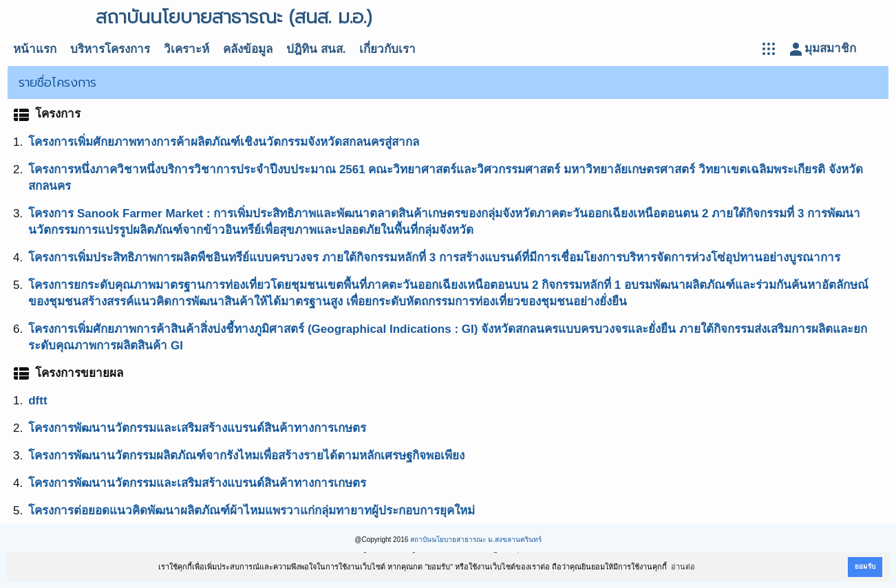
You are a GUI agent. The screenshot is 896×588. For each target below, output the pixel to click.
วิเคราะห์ (186, 49)
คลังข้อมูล (248, 49)
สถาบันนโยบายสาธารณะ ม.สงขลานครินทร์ (476, 540)
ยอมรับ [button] (865, 566)
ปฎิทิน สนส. (316, 49)
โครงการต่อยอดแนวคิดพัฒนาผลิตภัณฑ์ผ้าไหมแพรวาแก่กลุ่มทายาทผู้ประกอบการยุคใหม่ (252, 511)
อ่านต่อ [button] (683, 567)
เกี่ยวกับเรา (387, 49)
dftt (38, 401)
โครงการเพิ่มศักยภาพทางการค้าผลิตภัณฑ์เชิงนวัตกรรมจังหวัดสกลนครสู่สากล (224, 142)
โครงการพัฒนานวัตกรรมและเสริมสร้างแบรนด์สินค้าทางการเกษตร (197, 428)
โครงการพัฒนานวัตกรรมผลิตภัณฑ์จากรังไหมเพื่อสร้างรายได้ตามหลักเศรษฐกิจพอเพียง (246, 456)
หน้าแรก (35, 49)
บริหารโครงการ (110, 49)
